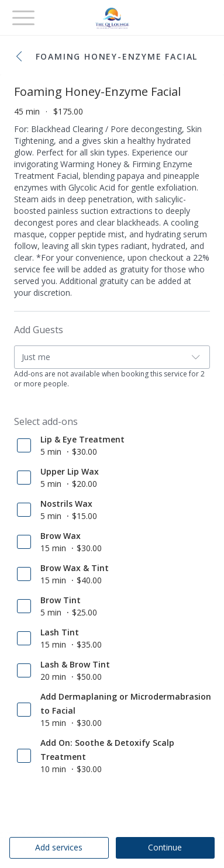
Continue (165, 847)
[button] (22, 57)
